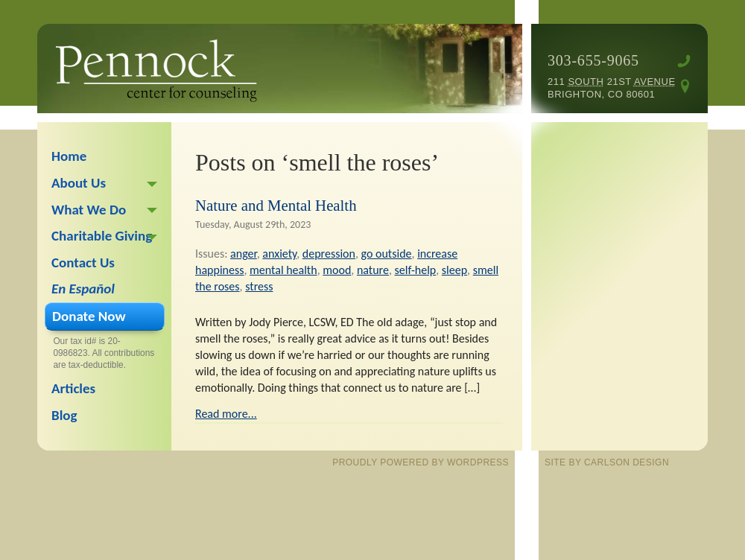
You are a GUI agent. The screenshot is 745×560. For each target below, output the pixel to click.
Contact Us (83, 262)
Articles (73, 388)
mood (337, 270)
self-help (416, 270)
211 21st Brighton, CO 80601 (612, 87)
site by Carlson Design (607, 462)
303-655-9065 (593, 60)
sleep (454, 270)
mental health (283, 270)
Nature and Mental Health (276, 205)
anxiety (279, 254)
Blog (64, 415)
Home (69, 156)
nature (373, 270)
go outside (387, 254)
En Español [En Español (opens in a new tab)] (83, 289)
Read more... (226, 414)
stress (259, 286)
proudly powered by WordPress (421, 462)
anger (244, 254)
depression (329, 254)
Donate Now (89, 316)
